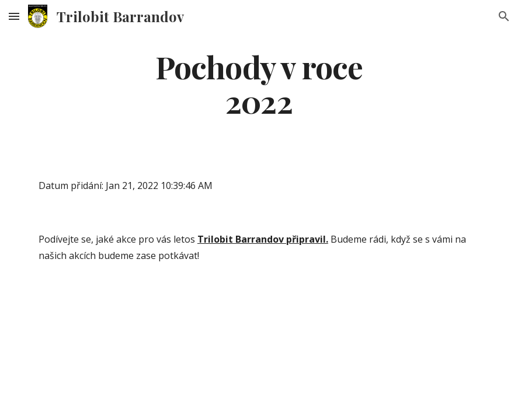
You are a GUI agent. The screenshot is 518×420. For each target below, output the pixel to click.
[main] (259, 83)
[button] (14, 16)
